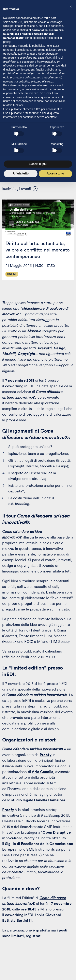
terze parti (10, 50)
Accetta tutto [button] (55, 173)
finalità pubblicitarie (48, 70)
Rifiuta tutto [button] (21, 173)
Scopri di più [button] (38, 164)
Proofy (8, 810)
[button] (71, 6)
